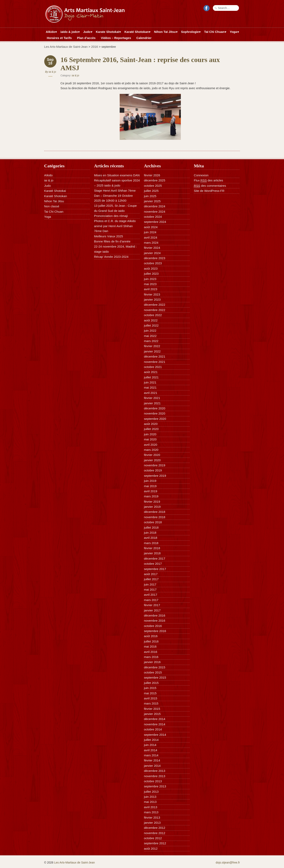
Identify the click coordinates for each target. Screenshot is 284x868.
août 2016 (151, 636)
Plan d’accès (86, 38)
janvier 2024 (152, 253)
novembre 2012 (155, 833)
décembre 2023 (155, 258)
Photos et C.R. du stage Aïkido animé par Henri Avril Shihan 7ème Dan (115, 226)
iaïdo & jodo (69, 32)
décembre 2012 (155, 828)
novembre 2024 (155, 212)
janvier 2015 (152, 714)
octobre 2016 (153, 626)
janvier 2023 (152, 300)
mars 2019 (151, 496)
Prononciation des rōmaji (111, 216)
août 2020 (151, 424)
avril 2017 (151, 595)
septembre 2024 (155, 222)
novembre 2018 (155, 517)
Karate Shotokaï (107, 32)
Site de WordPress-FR (209, 191)
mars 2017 (151, 600)
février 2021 (152, 398)
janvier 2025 (152, 201)
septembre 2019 (155, 476)
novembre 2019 (155, 465)
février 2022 (152, 346)
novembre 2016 (155, 621)
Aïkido (51, 32)
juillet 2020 (151, 429)
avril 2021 (151, 393)
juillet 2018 (151, 527)
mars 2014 (151, 755)
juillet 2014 (151, 740)
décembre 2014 (155, 719)
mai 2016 (150, 646)
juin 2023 (150, 279)
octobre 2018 (153, 522)
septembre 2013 (155, 786)
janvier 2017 (152, 610)
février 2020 (152, 455)
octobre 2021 (153, 367)
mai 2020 (150, 439)
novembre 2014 (155, 724)
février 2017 (152, 605)
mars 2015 (151, 703)
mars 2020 (151, 450)
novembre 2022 (155, 310)
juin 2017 (150, 584)
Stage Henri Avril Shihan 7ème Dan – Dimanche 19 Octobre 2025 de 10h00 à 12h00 (115, 196)
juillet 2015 (151, 683)
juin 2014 (150, 745)
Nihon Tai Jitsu (54, 201)
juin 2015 (150, 688)
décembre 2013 (155, 771)
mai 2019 (150, 486)
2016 (94, 47)
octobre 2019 (153, 470)
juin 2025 (150, 196)
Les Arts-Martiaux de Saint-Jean (66, 47)
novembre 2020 (155, 413)
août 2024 (151, 227)
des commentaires (210, 186)
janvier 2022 (152, 351)
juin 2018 (150, 533)
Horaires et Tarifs (59, 38)
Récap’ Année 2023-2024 (111, 257)
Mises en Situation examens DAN (117, 175)
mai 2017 (150, 590)
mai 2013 (150, 802)
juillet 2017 (151, 579)
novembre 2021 (155, 362)
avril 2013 (151, 807)
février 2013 (152, 817)
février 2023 (152, 294)
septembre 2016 (155, 631)
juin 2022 (150, 331)
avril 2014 (151, 750)
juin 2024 (150, 232)
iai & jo (52, 72)
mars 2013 (151, 812)
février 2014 (152, 760)
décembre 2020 (155, 408)
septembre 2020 (155, 419)
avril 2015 (151, 698)
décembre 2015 (155, 667)
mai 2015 (150, 693)
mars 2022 (151, 341)
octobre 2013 (153, 781)
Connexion (201, 175)
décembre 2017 (155, 558)
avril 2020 (151, 445)
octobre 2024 (153, 217)
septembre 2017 (155, 569)
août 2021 (151, 372)
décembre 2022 (155, 305)
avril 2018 (151, 538)
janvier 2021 (152, 403)
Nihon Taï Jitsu (165, 32)
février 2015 (152, 709)
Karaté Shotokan (136, 32)
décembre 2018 (155, 512)
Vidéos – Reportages (116, 38)
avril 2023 (151, 289)
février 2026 (152, 175)
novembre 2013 (155, 776)
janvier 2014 (152, 766)
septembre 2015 (155, 677)
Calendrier (144, 38)
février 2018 (152, 548)
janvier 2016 (152, 662)
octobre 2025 (153, 186)
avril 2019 (151, 491)
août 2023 (151, 268)
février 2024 (152, 248)
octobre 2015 (153, 672)
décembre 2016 (155, 615)
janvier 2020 (152, 460)
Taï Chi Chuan (214, 32)
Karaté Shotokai (55, 191)
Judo (87, 32)
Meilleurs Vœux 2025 (108, 236)
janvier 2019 (152, 507)
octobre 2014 (153, 729)
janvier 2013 (152, 823)
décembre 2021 (155, 356)
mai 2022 (150, 336)
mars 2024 (151, 243)
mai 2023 (150, 284)
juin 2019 (150, 481)
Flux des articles (208, 180)
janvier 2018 (152, 553)
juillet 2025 (151, 191)
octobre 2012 (153, 838)
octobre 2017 (153, 564)
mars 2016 (151, 657)
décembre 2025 (155, 180)
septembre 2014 (155, 735)
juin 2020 (150, 434)
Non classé (52, 206)
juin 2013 (150, 797)
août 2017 (151, 574)
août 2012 (151, 849)
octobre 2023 (153, 263)
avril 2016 (151, 652)
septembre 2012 (155, 843)
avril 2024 (151, 237)
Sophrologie (190, 32)
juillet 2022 (151, 325)
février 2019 (152, 502)
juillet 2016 (151, 641)
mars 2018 (151, 543)
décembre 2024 (155, 206)
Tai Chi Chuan (54, 212)
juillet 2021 (151, 377)
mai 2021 (150, 387)
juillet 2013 (151, 792)
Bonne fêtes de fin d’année (112, 241)
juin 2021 (150, 382)
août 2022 (151, 320)
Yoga (233, 32)
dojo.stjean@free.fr (228, 862)
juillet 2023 (151, 274)
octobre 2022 (153, 315)
